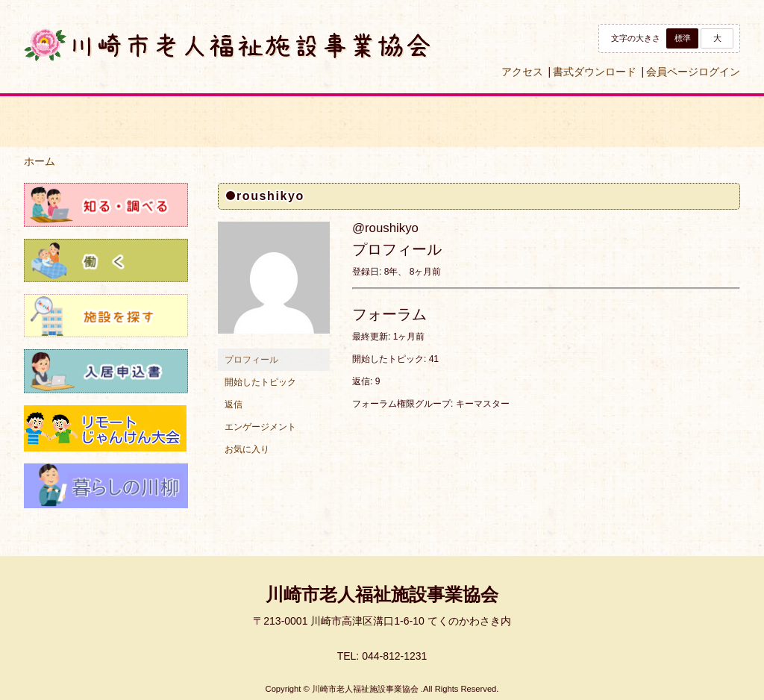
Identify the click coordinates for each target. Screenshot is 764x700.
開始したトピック (260, 382)
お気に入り (247, 449)
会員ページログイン (693, 72)
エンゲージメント (260, 427)
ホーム (40, 161)
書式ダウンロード (595, 72)
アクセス (522, 72)
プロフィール (251, 360)
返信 (234, 404)
